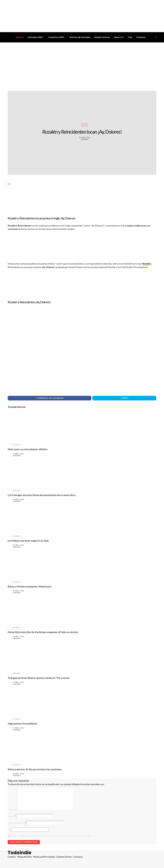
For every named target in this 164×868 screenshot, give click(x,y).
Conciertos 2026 (56, 37)
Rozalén (147, 264)
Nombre (12, 816)
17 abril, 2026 (18, 454)
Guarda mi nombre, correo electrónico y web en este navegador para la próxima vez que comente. (50, 836)
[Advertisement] (82, 67)
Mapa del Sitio (24, 857)
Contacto (141, 37)
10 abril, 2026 (18, 728)
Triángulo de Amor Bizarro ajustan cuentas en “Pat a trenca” (39, 678)
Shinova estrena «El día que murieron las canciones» (35, 769)
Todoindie (85, 139)
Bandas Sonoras (102, 37)
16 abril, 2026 (18, 499)
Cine (130, 37)
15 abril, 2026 (18, 591)
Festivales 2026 (35, 37)
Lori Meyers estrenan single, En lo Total (28, 541)
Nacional (85, 124)
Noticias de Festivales (80, 37)
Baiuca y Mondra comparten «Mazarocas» (30, 586)
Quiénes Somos (64, 857)
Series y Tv (119, 37)
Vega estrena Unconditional (22, 723)
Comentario (12, 810)
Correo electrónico (17, 823)
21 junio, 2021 (85, 138)
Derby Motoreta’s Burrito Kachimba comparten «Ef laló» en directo (43, 632)
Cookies (12, 857)
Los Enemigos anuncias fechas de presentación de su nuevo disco (42, 495)
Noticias (20, 37)
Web (9, 830)
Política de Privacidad (44, 857)
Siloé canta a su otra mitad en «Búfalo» (28, 449)
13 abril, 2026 (18, 637)
